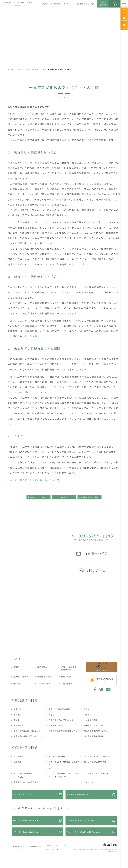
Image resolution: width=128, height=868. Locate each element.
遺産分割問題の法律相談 (59, 709)
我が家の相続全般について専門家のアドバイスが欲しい (64, 775)
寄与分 (52, 715)
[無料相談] (124, 19)
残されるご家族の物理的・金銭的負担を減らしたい (65, 765)
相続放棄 (17, 715)
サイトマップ (51, 850)
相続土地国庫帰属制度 (93, 736)
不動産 (16, 720)
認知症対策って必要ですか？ (96, 762)
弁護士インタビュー (22, 677)
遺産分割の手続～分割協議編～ (90, 497)
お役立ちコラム (22, 69)
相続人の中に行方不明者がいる (27, 731)
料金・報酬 (90, 4)
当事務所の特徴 (44, 677)
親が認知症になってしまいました (98, 773)
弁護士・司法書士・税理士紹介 (70, 668)
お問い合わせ (67, 684)
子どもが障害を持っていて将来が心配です (25, 775)
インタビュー (68, 4)
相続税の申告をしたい (93, 725)
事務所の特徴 (56, 4)
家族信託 (17, 762)
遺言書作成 (18, 756)
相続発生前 (103, 4)
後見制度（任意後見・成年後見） (98, 756)
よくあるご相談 (91, 720)
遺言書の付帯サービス (58, 756)
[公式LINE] (124, 27)
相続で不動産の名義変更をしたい (63, 731)
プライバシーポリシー (55, 846)
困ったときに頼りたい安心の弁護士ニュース (35, 480)
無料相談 (80, 4)
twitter (101, 689)
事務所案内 (42, 667)
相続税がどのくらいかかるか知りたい (30, 782)
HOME (10, 69)
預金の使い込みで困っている (61, 720)
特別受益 (88, 715)
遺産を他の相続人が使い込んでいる (29, 736)
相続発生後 (115, 4)
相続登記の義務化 (56, 725)
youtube (108, 689)
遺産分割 (17, 709)
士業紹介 (45, 4)
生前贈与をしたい (92, 782)
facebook (95, 689)
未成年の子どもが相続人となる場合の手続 (39, 497)
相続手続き (36, 69)
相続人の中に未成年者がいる (96, 731)
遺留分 (87, 709)
